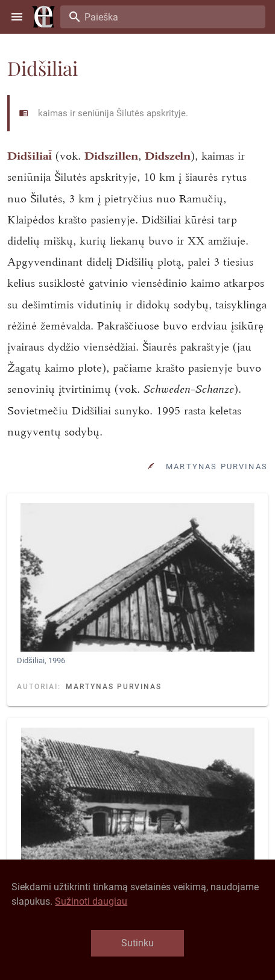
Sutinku (137, 943)
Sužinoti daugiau (91, 901)
